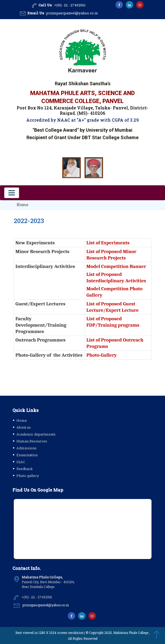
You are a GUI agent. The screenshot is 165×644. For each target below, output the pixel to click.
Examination (27, 455)
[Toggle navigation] (12, 193)
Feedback (25, 469)
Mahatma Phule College (131, 633)
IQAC (21, 462)
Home (23, 205)
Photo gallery (28, 476)
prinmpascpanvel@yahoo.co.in (72, 13)
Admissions (26, 448)
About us (24, 427)
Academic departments (36, 434)
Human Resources (32, 441)
